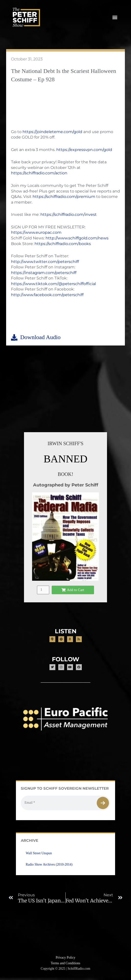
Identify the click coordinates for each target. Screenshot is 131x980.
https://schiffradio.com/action (39, 173)
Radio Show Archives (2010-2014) (49, 864)
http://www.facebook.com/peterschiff (47, 295)
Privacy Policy (65, 958)
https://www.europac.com (36, 232)
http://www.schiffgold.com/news (77, 238)
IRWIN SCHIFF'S (65, 443)
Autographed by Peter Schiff (66, 485)
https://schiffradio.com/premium (64, 197)
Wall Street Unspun (39, 853)
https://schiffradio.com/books (63, 244)
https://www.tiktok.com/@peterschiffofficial (54, 284)
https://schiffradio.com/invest (69, 214)
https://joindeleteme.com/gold (52, 132)
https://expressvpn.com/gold (84, 150)
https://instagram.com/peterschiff (44, 273)
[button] (115, 17)
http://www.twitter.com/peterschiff (45, 262)
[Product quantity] (43, 590)
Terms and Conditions (65, 963)
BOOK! (65, 474)
